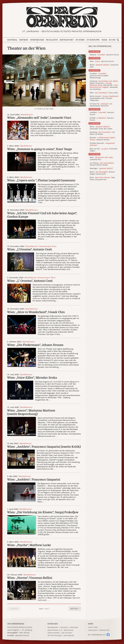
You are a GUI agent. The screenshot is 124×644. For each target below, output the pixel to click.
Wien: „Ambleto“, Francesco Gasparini (34, 480)
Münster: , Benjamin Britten (103, 139)
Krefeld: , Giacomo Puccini (102, 119)
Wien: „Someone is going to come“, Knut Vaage (39, 149)
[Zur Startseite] (62, 17)
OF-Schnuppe (93, 40)
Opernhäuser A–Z (55, 630)
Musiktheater (27, 115)
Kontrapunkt (67, 40)
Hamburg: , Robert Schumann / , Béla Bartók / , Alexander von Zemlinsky (104, 85)
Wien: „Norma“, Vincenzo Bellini (30, 578)
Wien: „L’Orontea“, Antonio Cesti (29, 249)
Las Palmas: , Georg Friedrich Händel (102, 164)
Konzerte (64, 627)
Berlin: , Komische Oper (104, 66)
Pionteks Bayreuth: (102, 144)
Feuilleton (52, 40)
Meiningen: (102, 168)
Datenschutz (104, 630)
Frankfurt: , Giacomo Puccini (102, 113)
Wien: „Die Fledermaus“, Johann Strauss (35, 345)
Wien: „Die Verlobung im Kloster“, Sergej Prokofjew (43, 512)
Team (104, 40)
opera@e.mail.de (22, 635)
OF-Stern (80, 40)
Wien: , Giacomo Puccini (102, 61)
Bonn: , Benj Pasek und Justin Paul (102, 179)
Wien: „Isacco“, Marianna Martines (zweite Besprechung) (31, 412)
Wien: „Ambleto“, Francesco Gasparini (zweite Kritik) (44, 447)
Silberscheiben (54, 633)
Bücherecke (69, 630)
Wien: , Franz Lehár (104, 93)
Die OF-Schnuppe (55, 635)
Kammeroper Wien (48, 246)
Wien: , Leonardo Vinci (102, 159)
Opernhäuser (37, 40)
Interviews (74, 627)
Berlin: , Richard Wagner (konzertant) (102, 173)
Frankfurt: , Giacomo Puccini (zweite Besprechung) (99, 76)
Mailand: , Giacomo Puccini (104, 55)
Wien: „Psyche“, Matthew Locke (29, 545)
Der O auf (97, 635)
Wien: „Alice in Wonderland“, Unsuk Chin (36, 312)
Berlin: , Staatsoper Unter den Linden (101, 128)
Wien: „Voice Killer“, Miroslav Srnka (32, 378)
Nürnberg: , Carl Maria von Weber (102, 133)
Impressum (93, 630)
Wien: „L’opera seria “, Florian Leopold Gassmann (41, 180)
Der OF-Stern (67, 633)
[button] (75, 609)
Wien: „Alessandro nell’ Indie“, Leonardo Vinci (39, 118)
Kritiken (24, 40)
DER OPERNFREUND (16, 624)
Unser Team (93, 627)
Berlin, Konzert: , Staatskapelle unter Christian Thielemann (104, 98)
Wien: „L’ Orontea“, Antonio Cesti (30, 281)
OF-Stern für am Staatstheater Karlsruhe (101, 105)
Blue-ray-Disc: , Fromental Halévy (103, 150)
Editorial (12, 40)
